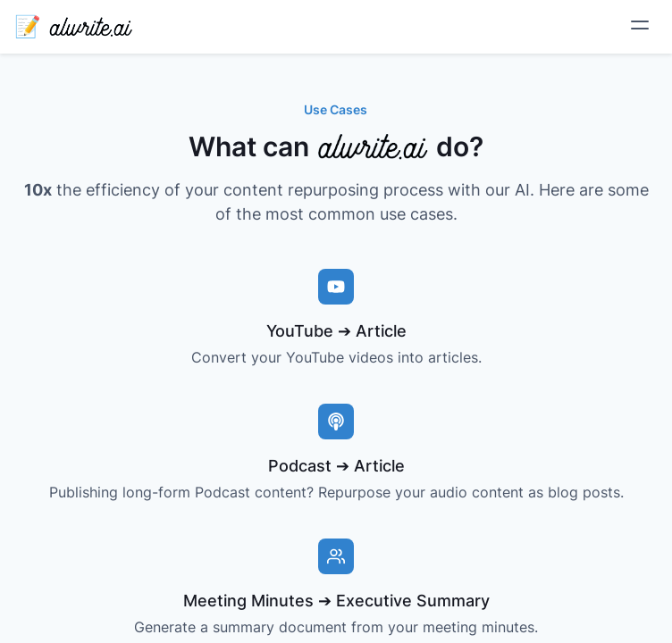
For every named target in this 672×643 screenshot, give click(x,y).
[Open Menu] (643, 25)
